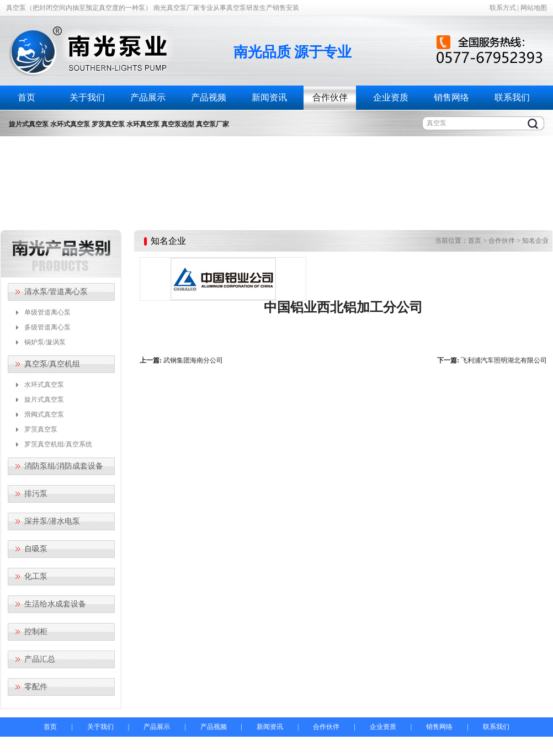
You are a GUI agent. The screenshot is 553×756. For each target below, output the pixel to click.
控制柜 (36, 632)
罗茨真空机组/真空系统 (58, 444)
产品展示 (148, 97)
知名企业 (535, 241)
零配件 (36, 687)
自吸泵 (36, 549)
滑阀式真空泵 (44, 414)
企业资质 (391, 97)
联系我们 (512, 97)
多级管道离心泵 (47, 327)
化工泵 (36, 576)
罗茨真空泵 (41, 429)
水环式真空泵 (44, 385)
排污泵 (36, 494)
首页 (26, 97)
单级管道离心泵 (47, 312)
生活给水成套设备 (55, 604)
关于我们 (87, 97)
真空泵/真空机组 (52, 364)
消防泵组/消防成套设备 (64, 466)
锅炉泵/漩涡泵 (45, 342)
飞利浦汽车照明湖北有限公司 (504, 360)
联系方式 (503, 8)
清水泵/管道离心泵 (56, 292)
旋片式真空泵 (44, 400)
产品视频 (209, 97)
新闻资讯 (269, 97)
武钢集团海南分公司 (193, 360)
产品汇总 (40, 659)
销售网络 (451, 97)
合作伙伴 (330, 97)
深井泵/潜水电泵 (52, 521)
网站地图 (534, 8)
